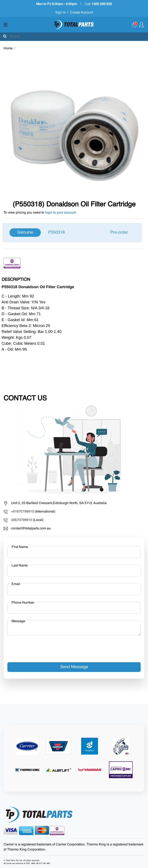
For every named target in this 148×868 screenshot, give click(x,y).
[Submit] (5, 37)
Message (18, 621)
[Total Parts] (74, 25)
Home (8, 48)
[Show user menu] (141, 25)
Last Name (20, 566)
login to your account (60, 213)
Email (16, 584)
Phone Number (23, 603)
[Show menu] (6, 25)
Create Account (81, 13)
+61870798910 (22, 512)
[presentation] (39, 647)
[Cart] (135, 25)
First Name (20, 547)
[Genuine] (72, 233)
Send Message (74, 667)
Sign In (61, 13)
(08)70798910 (22, 520)
